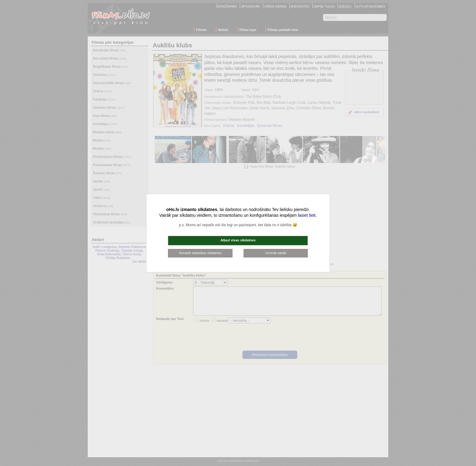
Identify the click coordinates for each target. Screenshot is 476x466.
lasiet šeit (307, 215)
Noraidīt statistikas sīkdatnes (200, 253)
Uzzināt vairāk (276, 253)
